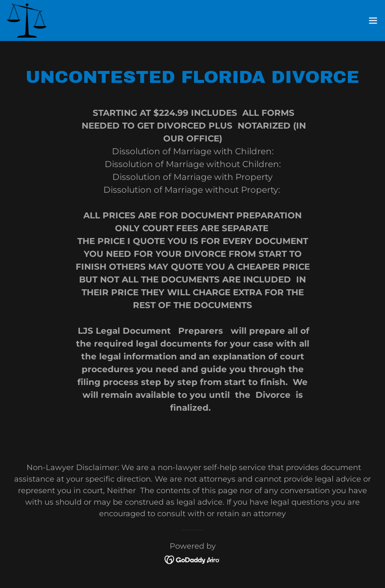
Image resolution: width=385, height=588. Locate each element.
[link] (27, 21)
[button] (373, 21)
